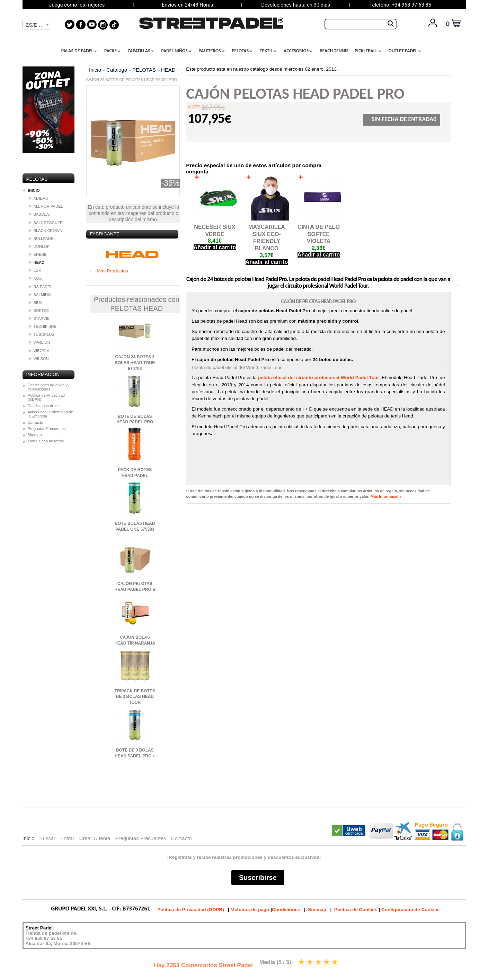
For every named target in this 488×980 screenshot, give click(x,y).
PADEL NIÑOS (176, 51)
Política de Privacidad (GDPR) (46, 397)
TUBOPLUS (42, 334)
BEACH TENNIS (334, 51)
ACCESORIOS (298, 51)
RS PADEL (41, 287)
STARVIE (39, 318)
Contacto (36, 422)
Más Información (386, 496)
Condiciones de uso (45, 406)
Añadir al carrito (215, 247)
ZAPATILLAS (141, 51)
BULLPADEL (42, 239)
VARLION (39, 342)
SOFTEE (39, 311)
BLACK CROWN (46, 231)
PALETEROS (212, 51)
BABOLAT (40, 214)
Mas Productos (112, 271)
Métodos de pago (250, 910)
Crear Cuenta (95, 838)
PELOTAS (242, 51)
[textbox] (37, 25)
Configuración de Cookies (410, 910)
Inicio (95, 70)
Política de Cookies (356, 910)
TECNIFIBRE (43, 326)
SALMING (40, 295)
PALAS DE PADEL (79, 51)
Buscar (47, 838)
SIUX (36, 303)
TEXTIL (268, 51)
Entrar (67, 838)
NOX (35, 278)
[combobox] (37, 25)
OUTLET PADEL (405, 51)
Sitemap (35, 435)
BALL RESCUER (46, 223)
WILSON (39, 359)
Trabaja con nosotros (46, 441)
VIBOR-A (39, 351)
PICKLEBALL (368, 51)
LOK (35, 270)
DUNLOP (39, 246)
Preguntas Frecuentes (47, 429)
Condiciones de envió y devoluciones (48, 387)
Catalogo (117, 70)
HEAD (168, 70)
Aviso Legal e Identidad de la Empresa (51, 414)
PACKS (112, 51)
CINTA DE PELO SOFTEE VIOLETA (319, 234)
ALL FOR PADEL (46, 206)
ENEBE (38, 254)
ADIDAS (38, 198)
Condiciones (286, 910)
